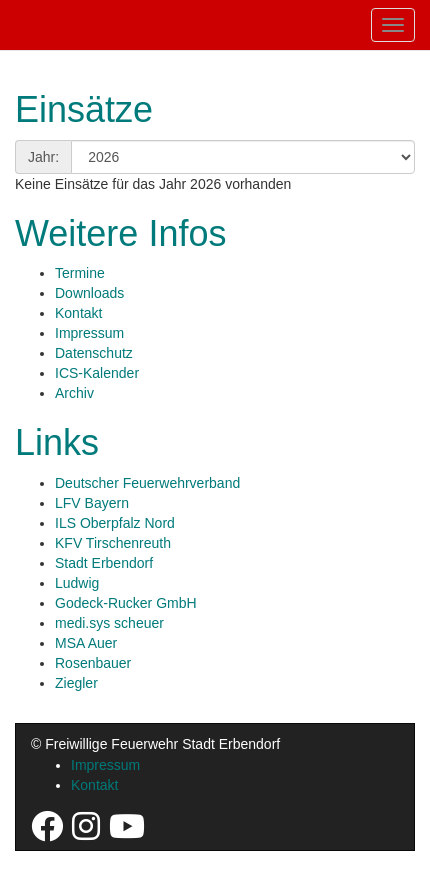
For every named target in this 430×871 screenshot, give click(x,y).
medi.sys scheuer (109, 623)
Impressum (89, 333)
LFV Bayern (92, 503)
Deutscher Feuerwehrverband (147, 483)
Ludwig (77, 583)
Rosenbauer (93, 663)
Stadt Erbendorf (104, 563)
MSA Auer (86, 643)
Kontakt (78, 313)
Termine (80, 273)
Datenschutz (94, 353)
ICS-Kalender (97, 373)
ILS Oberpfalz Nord (115, 523)
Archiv (74, 393)
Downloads (89, 293)
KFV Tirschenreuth (113, 543)
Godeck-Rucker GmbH (126, 603)
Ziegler (76, 683)
